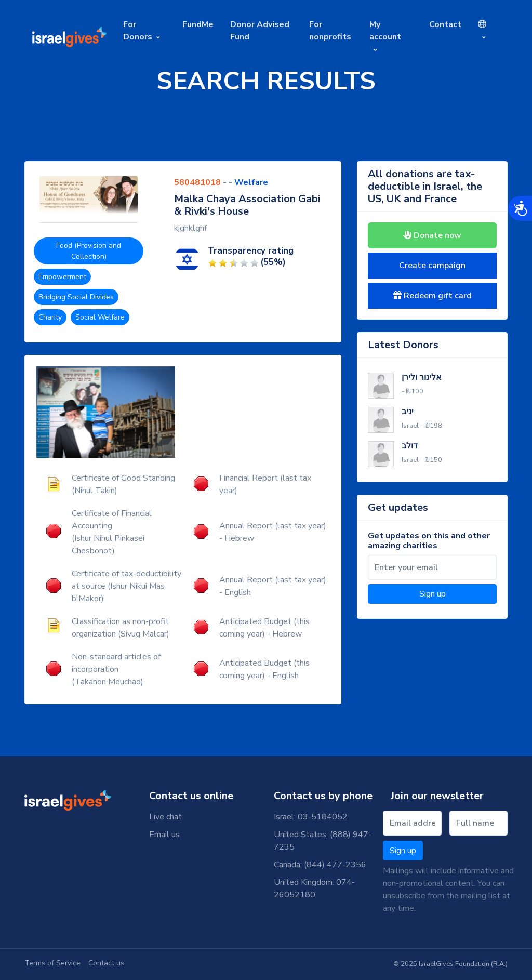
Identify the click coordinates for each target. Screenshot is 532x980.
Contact (445, 24)
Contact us (106, 963)
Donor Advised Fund (260, 31)
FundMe (198, 24)
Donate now (432, 235)
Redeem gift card (433, 296)
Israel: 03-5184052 (311, 817)
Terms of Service (52, 963)
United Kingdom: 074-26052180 (314, 889)
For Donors (138, 31)
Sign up (433, 594)
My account (385, 31)
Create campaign (432, 266)
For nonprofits (330, 31)
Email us (164, 835)
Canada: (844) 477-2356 (320, 865)
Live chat (165, 817)
